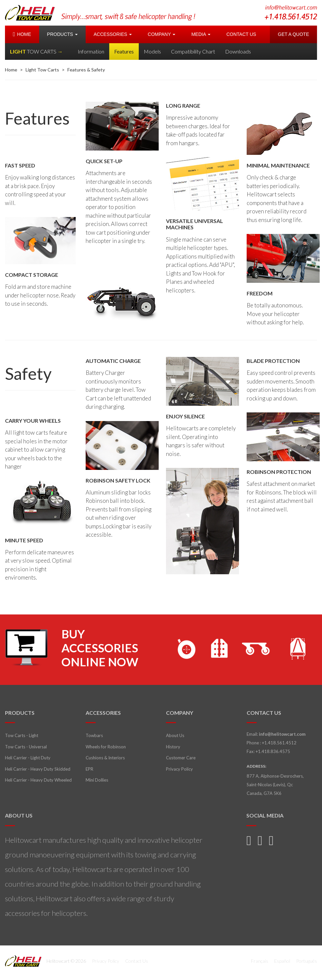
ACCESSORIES (113, 34)
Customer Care (181, 758)
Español (282, 961)
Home (11, 70)
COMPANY (161, 34)
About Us (175, 735)
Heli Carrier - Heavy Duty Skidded (38, 769)
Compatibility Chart (193, 51)
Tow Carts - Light (22, 735)
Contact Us (137, 961)
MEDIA (201, 34)
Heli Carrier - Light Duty (28, 758)
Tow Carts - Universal (26, 747)
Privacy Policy (179, 769)
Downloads (238, 51)
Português (307, 961)
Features (124, 51)
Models (152, 51)
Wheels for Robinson (106, 747)
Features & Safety (86, 70)
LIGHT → (36, 51)
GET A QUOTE (293, 34)
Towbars (94, 735)
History (173, 747)
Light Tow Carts (42, 70)
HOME (22, 34)
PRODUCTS (62, 34)
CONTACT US (241, 34)
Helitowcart (30, 13)
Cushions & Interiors (105, 758)
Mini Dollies (97, 780)
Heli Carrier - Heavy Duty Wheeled (38, 780)
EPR (89, 769)
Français (260, 961)
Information (91, 51)
